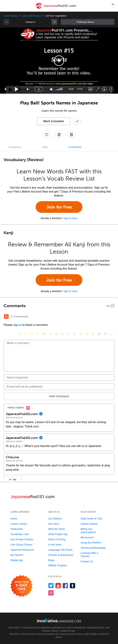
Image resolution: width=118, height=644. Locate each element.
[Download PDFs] (71, 135)
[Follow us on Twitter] (51, 586)
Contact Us (87, 561)
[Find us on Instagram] (51, 593)
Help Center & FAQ (91, 519)
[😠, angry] (50, 334)
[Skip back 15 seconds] (5, 89)
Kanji (45, 147)
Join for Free (59, 207)
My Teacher (17, 555)
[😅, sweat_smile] (62, 334)
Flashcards (17, 529)
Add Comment (59, 396)
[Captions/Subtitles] (90, 89)
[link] (54, 22)
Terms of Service (99, 634)
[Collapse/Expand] (59, 306)
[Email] (59, 387)
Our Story (54, 524)
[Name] (59, 378)
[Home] (56, 8)
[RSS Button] (6, 317)
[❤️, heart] (105, 334)
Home (14, 519)
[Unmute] (52, 89)
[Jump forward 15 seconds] (28, 89)
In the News (55, 545)
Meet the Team (56, 529)
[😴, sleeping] (87, 334)
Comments (75, 147)
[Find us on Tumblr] (73, 586)
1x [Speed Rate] (39, 89)
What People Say (58, 534)
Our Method (55, 519)
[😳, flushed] (26, 334)
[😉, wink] (69, 334)
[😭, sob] (75, 334)
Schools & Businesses (61, 555)
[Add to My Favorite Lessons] (47, 135)
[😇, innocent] (81, 334)
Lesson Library (11, 16)
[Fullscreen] (97, 89)
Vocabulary (15, 147)
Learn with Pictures (32, 16)
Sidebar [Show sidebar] (88, 22)
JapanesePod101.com (98, 628)
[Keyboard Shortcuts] (111, 89)
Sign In (17, 325)
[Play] (17, 89)
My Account (87, 537)
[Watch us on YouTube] (58, 586)
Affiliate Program (57, 565)
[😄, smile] (20, 334)
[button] (112, 6)
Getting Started (89, 524)
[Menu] (6, 6)
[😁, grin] (32, 334)
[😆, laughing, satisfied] (56, 334)
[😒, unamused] (38, 334)
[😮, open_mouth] (93, 334)
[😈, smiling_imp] (99, 334)
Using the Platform (91, 543)
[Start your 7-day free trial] (21, 586)
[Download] (104, 89)
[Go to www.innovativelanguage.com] (59, 620)
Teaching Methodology (93, 548)
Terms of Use (68, 631)
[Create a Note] (59, 135)
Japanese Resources (22, 550)
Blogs (51, 560)
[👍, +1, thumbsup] (111, 334)
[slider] (59, 89)
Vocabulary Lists (20, 534)
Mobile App (17, 560)
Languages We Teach (60, 550)
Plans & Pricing (57, 539)
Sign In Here (70, 218)
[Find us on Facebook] (65, 586)
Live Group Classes (21, 545)
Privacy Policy (51, 631)
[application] (59, 61)
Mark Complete (54, 121)
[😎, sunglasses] (44, 334)
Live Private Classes (22, 539)
